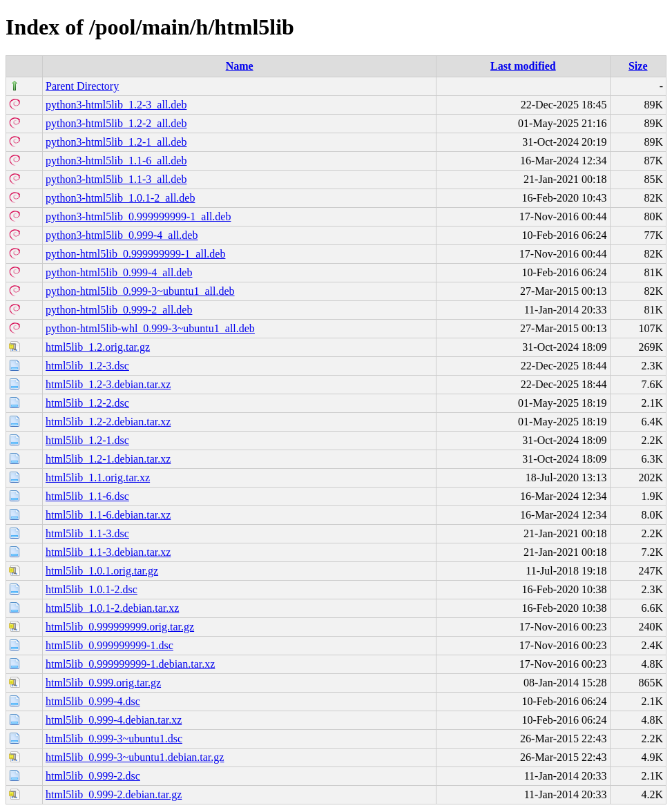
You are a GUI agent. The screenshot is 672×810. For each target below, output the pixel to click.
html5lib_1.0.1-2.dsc (92, 589)
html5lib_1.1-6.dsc (87, 496)
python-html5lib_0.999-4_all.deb (119, 272)
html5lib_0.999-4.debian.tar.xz (114, 720)
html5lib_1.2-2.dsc (87, 403)
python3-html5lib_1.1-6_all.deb (116, 161)
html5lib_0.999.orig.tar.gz (103, 683)
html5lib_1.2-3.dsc (87, 366)
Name (240, 66)
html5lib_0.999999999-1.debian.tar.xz (130, 664)
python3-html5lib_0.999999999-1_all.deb (138, 216)
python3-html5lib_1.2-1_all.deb (116, 142)
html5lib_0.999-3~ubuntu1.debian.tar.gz (135, 757)
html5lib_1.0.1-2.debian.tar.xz (112, 608)
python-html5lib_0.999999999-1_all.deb (135, 254)
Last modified (523, 66)
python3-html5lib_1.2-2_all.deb (116, 123)
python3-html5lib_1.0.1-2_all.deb (120, 198)
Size (638, 66)
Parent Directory (82, 86)
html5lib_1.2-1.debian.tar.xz (108, 459)
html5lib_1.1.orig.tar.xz (98, 478)
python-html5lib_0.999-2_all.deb (119, 310)
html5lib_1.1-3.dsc (87, 533)
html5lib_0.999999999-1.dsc (109, 645)
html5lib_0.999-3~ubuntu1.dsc (114, 739)
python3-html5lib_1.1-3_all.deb (116, 179)
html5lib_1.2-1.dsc (87, 440)
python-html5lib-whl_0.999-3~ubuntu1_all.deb (150, 328)
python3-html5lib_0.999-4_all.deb (122, 235)
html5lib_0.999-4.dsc (93, 701)
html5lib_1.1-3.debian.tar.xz (108, 552)
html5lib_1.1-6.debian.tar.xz (108, 515)
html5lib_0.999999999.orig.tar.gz (120, 627)
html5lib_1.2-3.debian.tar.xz (108, 384)
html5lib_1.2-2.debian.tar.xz (108, 422)
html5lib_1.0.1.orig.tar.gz (102, 571)
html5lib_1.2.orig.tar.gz (98, 347)
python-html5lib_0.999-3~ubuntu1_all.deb (140, 291)
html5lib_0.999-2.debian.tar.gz (114, 794)
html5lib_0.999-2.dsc (93, 776)
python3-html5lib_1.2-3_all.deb (116, 105)
